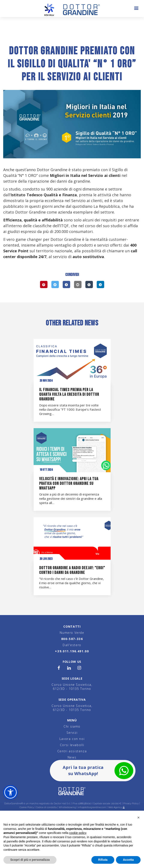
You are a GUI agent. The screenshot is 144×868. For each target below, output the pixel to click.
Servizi (72, 733)
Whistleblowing (67, 807)
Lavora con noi (72, 739)
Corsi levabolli (72, 745)
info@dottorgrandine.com (92, 807)
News (72, 757)
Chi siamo (72, 726)
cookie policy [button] (78, 833)
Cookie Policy (27, 807)
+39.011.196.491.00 (72, 651)
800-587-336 (72, 639)
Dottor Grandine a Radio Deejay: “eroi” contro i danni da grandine (72, 570)
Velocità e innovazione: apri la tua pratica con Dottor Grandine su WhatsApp (69, 484)
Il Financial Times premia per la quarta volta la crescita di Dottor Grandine (69, 394)
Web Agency (115, 807)
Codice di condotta (46, 807)
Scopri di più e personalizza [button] (30, 860)
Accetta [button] (128, 860)
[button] (10, 792)
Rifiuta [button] (103, 860)
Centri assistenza (72, 751)
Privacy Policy (131, 804)
